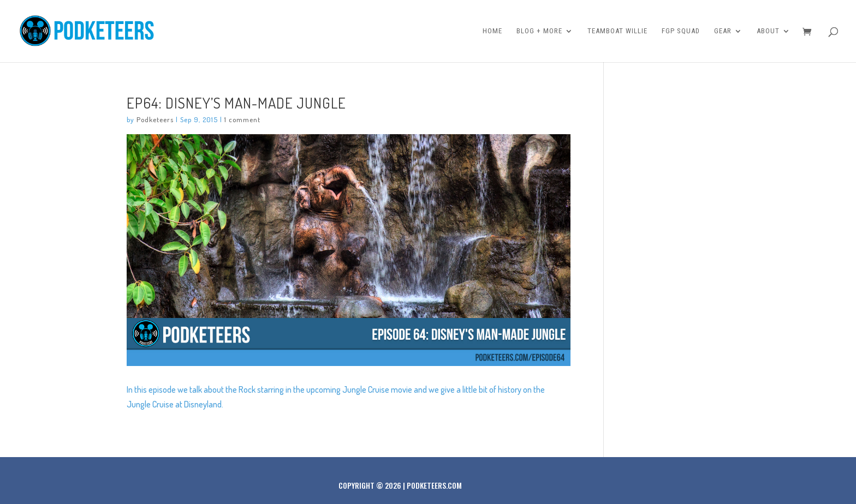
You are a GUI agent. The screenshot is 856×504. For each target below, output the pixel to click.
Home (492, 31)
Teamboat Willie (617, 31)
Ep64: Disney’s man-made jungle (236, 103)
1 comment (242, 119)
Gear (723, 31)
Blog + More (539, 31)
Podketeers (155, 119)
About (768, 31)
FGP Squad (681, 31)
